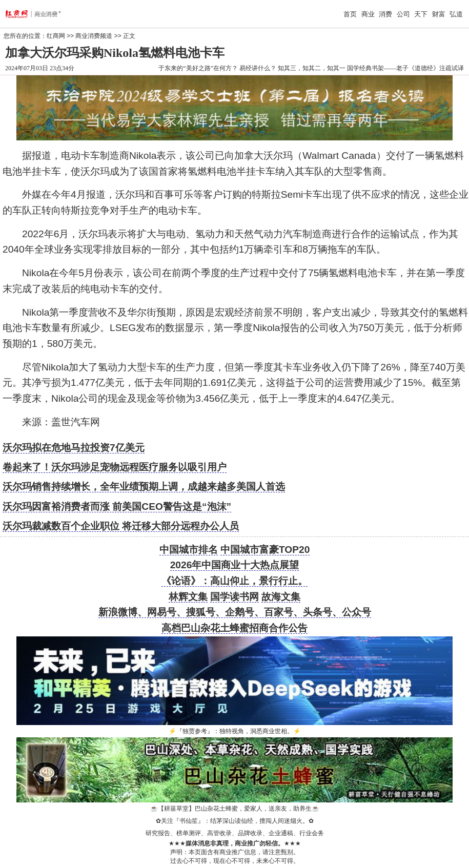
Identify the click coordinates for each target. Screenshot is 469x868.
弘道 (456, 14)
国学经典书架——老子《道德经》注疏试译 (405, 68)
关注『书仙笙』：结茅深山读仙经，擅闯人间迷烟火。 (235, 821)
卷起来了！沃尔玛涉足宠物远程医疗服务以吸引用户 (115, 467)
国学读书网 (234, 597)
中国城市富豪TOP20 (265, 550)
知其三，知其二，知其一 (312, 68)
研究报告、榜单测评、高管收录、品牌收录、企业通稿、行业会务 (235, 833)
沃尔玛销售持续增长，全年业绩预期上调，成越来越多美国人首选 (144, 487)
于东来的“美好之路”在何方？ (198, 68)
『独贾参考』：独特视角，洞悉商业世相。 (235, 731)
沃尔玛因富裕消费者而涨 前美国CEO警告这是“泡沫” (117, 507)
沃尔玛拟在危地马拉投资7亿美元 (74, 448)
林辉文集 (188, 597)
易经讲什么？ (258, 68)
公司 (403, 14)
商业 (368, 14)
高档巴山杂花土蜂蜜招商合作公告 (234, 628)
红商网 (56, 36)
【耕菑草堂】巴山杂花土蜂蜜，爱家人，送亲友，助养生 (235, 809)
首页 (350, 14)
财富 (439, 14)
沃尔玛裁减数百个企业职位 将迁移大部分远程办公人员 (121, 526)
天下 (421, 14)
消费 (385, 14)
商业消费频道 (94, 36)
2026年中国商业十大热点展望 (235, 565)
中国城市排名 (189, 550)
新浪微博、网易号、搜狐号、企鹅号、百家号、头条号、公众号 (235, 612)
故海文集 (281, 597)
